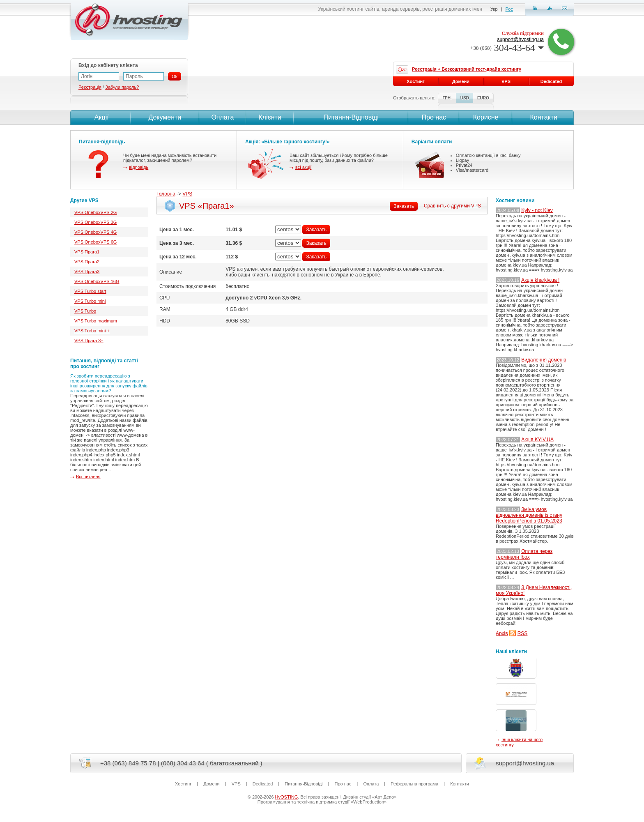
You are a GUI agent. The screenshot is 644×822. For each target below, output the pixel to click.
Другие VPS (84, 200)
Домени (461, 81)
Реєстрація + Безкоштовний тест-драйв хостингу (467, 69)
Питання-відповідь (102, 142)
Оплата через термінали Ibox (524, 554)
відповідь (139, 167)
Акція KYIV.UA (537, 440)
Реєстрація (90, 87)
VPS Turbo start (90, 291)
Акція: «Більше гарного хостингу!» (287, 142)
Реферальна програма (414, 784)
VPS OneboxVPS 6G (95, 242)
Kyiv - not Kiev (537, 210)
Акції (100, 117)
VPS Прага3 (87, 272)
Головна (166, 194)
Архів (502, 633)
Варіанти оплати (432, 142)
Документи (165, 117)
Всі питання (88, 477)
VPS (187, 194)
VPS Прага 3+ (89, 341)
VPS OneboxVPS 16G (97, 281)
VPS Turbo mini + (92, 331)
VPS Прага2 (87, 262)
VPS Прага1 (87, 252)
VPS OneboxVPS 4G (95, 232)
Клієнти (270, 117)
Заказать (404, 206)
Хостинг (415, 81)
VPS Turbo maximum (96, 321)
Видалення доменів (544, 360)
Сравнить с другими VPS (452, 206)
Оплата (222, 117)
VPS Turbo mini (90, 301)
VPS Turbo (85, 311)
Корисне (486, 117)
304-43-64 (507, 48)
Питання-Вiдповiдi (351, 117)
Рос (509, 9)
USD (465, 98)
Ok (175, 76)
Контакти (543, 117)
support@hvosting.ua (520, 39)
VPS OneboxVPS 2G (95, 212)
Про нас (434, 117)
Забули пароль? (122, 87)
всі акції (303, 167)
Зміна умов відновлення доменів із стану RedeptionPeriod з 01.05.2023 (529, 515)
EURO (483, 98)
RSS (523, 633)
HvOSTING (287, 797)
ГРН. (447, 98)
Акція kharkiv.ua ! (540, 280)
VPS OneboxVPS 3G (95, 222)
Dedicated (551, 81)
